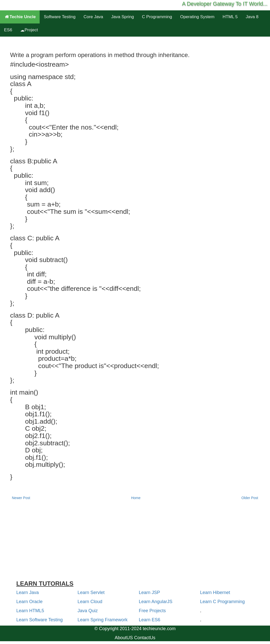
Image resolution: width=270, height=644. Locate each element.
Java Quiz (88, 611)
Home (136, 498)
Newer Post (21, 498)
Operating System (197, 17)
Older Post (250, 498)
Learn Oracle (30, 602)
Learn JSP (150, 593)
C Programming (157, 17)
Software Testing (59, 17)
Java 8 (252, 17)
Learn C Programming (222, 602)
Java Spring (122, 17)
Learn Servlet (91, 593)
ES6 (8, 30)
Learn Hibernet (215, 593)
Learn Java (28, 593)
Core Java (93, 17)
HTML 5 (230, 17)
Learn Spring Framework (103, 620)
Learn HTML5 (30, 611)
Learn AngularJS (156, 602)
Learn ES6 (150, 620)
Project (29, 30)
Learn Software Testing (40, 620)
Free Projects (152, 611)
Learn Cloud (90, 602)
